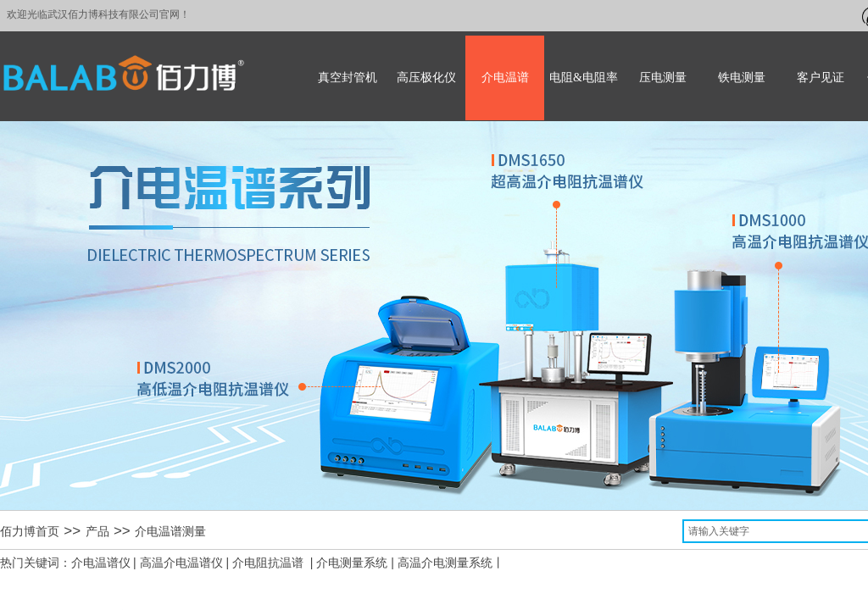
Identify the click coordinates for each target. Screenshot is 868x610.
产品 (97, 532)
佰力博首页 (30, 532)
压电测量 (663, 78)
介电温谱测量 (170, 532)
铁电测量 (742, 78)
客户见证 (821, 78)
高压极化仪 (426, 78)
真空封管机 (348, 78)
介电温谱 (505, 78)
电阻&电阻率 (584, 78)
